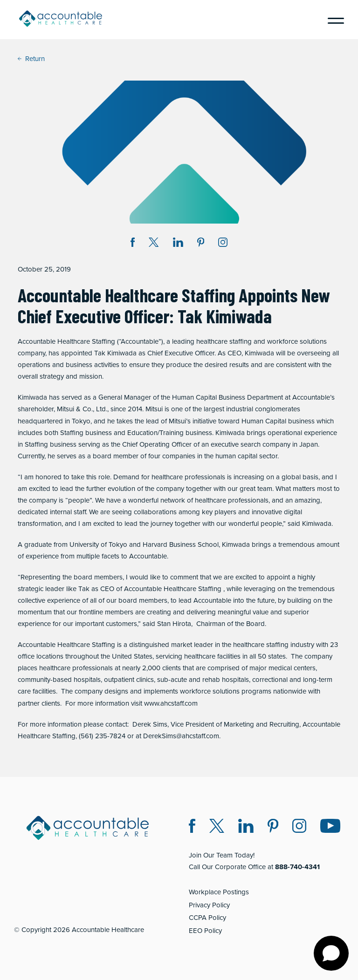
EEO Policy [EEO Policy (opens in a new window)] (205, 931)
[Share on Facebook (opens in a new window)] (133, 244)
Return (31, 59)
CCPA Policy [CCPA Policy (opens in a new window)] (207, 918)
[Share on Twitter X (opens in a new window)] (154, 244)
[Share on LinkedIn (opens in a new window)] (178, 244)
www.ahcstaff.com (171, 703)
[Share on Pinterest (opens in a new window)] (201, 244)
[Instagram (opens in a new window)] (223, 244)
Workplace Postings (219, 892)
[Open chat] (331, 953)
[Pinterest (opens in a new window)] (273, 827)
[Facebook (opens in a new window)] (192, 827)
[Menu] (332, 20)
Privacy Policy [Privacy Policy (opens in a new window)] (209, 905)
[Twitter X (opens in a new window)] (217, 827)
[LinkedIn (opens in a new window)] (246, 827)
